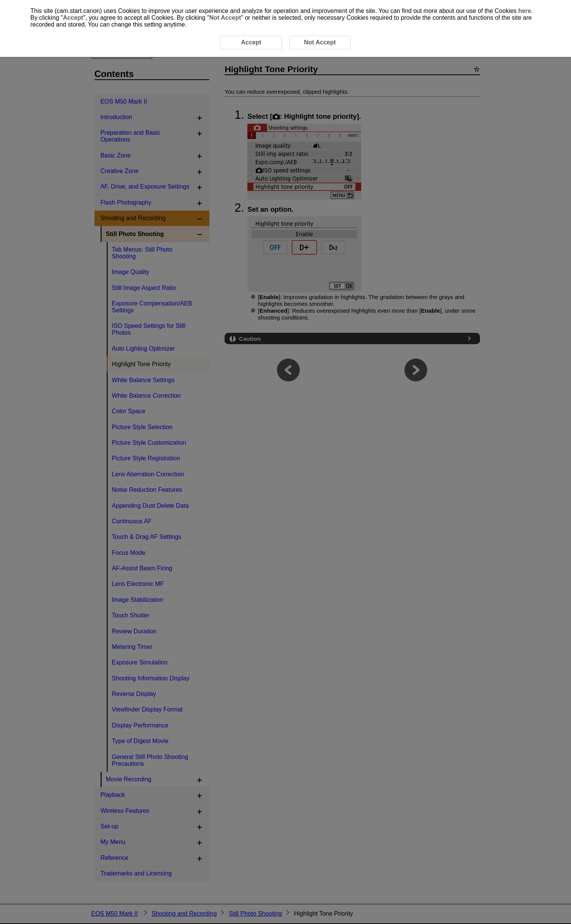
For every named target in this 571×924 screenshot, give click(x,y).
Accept (73, 18)
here (525, 11)
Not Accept (225, 18)
